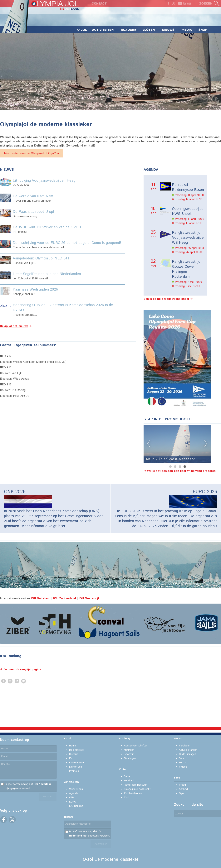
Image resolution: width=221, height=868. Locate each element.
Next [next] (206, 444)
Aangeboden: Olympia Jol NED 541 (41, 258)
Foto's (182, 763)
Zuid (127, 798)
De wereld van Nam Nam (33, 196)
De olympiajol (77, 750)
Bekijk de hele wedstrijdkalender (166, 299)
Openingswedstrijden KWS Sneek (188, 211)
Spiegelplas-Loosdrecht (137, 789)
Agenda (74, 793)
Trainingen (130, 758)
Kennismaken (76, 763)
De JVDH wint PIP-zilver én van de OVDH (47, 227)
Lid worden (76, 767)
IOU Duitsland (41, 598)
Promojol (74, 771)
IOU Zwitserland (65, 598)
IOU (71, 758)
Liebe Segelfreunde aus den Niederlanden (47, 274)
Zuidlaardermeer (133, 793)
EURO (73, 802)
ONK (72, 798)
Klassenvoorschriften (136, 746)
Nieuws (69, 817)
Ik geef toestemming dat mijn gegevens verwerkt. (28, 786)
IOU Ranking (76, 806)
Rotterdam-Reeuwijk (135, 785)
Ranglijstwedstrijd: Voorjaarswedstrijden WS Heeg (188, 238)
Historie (74, 754)
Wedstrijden (76, 789)
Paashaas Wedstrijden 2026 (35, 289)
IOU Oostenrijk (89, 598)
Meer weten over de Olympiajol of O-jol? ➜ (32, 153)
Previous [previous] (149, 444)
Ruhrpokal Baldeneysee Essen (188, 187)
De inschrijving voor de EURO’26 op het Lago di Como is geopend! (67, 243)
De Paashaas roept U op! (33, 212)
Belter (127, 776)
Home (73, 746)
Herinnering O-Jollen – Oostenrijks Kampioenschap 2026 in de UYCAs (63, 308)
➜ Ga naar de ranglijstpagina (21, 669)
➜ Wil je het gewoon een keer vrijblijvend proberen (180, 471)
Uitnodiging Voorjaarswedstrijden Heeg (44, 181)
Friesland (129, 781)
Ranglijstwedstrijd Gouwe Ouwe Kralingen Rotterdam (186, 269)
